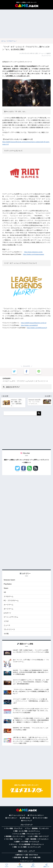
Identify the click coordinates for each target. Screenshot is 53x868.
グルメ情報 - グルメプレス (14, 829)
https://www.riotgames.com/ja (33, 252)
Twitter (17, 472)
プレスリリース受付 (41, 818)
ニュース (7, 626)
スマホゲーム (7, 381)
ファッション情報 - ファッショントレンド (27, 834)
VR (5, 592)
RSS (36, 472)
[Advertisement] (26, 24)
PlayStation (8, 584)
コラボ (6, 621)
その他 (6, 634)
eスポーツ (32, 381)
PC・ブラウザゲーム (20, 381)
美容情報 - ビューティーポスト (15, 837)
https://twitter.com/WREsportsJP (37, 328)
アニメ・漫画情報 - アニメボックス (37, 829)
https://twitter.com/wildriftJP (29, 325)
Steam (6, 588)
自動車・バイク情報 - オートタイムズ (27, 842)
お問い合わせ (26, 818)
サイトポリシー (12, 818)
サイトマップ (27, 821)
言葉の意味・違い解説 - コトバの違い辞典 (27, 858)
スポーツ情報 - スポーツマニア (39, 837)
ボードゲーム (9, 609)
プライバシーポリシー (37, 815)
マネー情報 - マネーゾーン (14, 839)
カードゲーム (9, 605)
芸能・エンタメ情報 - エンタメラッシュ (27, 831)
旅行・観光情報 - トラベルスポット (37, 839)
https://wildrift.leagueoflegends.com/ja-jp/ (34, 323)
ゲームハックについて (18, 815)
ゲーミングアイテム (11, 617)
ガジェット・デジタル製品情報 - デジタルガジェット (27, 844)
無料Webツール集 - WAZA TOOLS (27, 855)
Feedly (30, 472)
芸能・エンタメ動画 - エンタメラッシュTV (27, 847)
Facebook (24, 472)
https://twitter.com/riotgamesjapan (34, 254)
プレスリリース (43, 381)
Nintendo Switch (9, 580)
